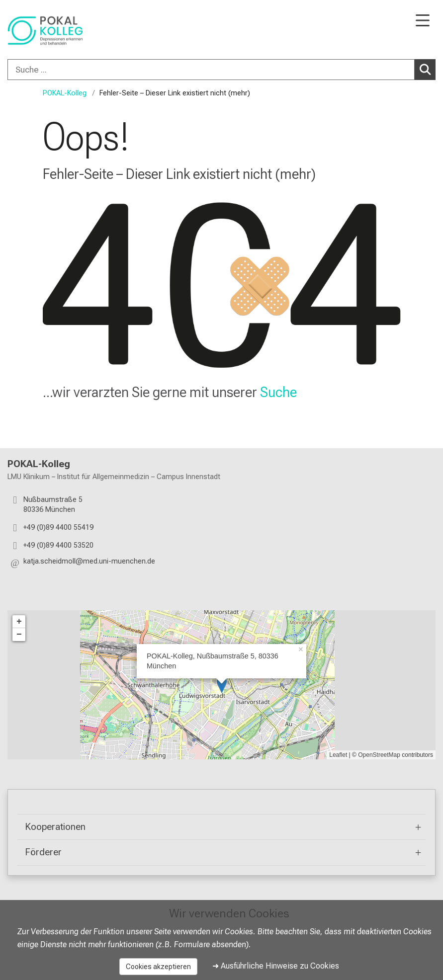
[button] (89, 563)
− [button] (19, 635)
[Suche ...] (211, 70)
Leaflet (338, 755)
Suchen (427, 69)
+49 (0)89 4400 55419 (58, 528)
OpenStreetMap (379, 755)
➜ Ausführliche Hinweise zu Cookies (276, 966)
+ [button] (19, 622)
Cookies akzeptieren (158, 967)
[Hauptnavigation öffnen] (423, 21)
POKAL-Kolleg (65, 93)
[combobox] (221, 70)
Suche (278, 392)
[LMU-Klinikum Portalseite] (42, 31)
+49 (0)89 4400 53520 (58, 545)
